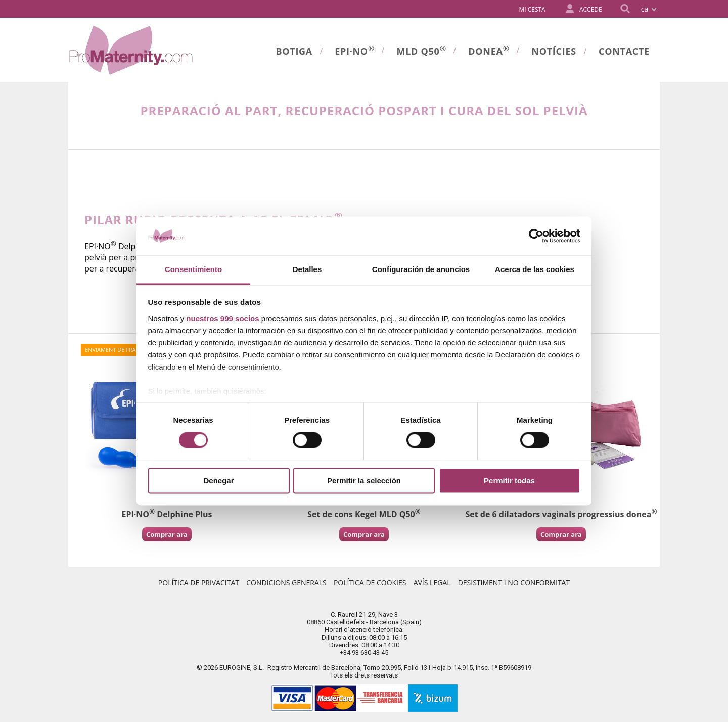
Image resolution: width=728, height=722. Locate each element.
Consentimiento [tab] (193, 269)
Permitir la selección (364, 481)
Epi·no (354, 50)
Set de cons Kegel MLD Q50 (364, 514)
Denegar (218, 481)
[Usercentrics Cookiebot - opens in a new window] (536, 236)
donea (489, 50)
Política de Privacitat (199, 583)
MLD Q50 (422, 50)
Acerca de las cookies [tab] (535, 269)
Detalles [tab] (307, 269)
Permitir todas (509, 481)
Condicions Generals (286, 583)
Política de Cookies (370, 583)
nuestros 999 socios (222, 318)
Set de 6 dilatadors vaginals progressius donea (561, 514)
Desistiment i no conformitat (514, 583)
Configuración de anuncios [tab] (421, 269)
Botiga (294, 51)
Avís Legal (432, 583)
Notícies (554, 51)
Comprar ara (167, 534)
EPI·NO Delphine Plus (167, 514)
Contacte (624, 51)
